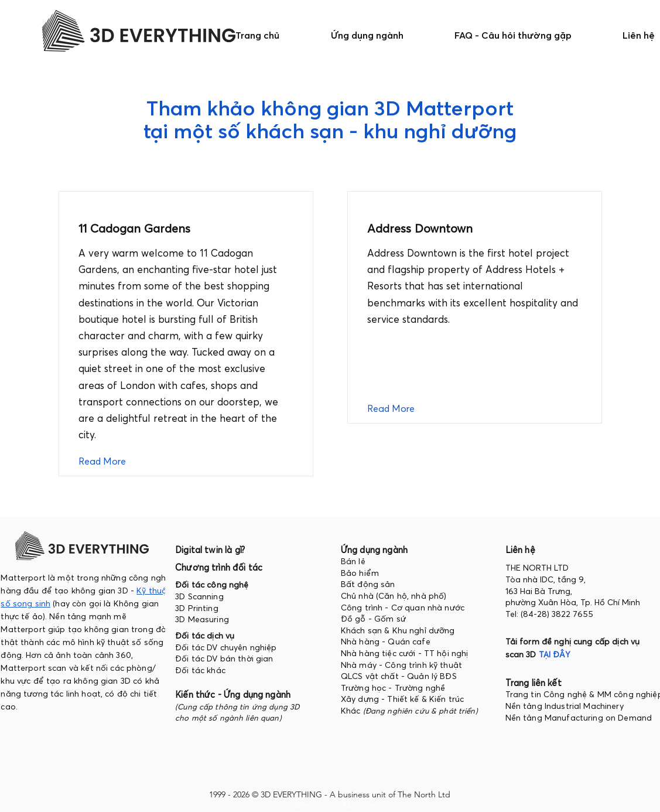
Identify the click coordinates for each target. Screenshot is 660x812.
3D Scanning (199, 596)
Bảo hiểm (360, 573)
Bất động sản (368, 584)
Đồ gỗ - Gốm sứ (373, 619)
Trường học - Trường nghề (394, 688)
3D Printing (197, 608)
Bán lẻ (353, 561)
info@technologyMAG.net (330, 805)
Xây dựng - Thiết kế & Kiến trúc (402, 699)
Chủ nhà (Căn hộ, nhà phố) (394, 596)
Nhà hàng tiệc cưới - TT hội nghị (404, 653)
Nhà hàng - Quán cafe (386, 642)
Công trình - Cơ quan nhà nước (403, 608)
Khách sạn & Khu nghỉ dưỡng (398, 630)
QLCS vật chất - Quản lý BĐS (399, 676)
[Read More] (110, 461)
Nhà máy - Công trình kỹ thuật (401, 665)
